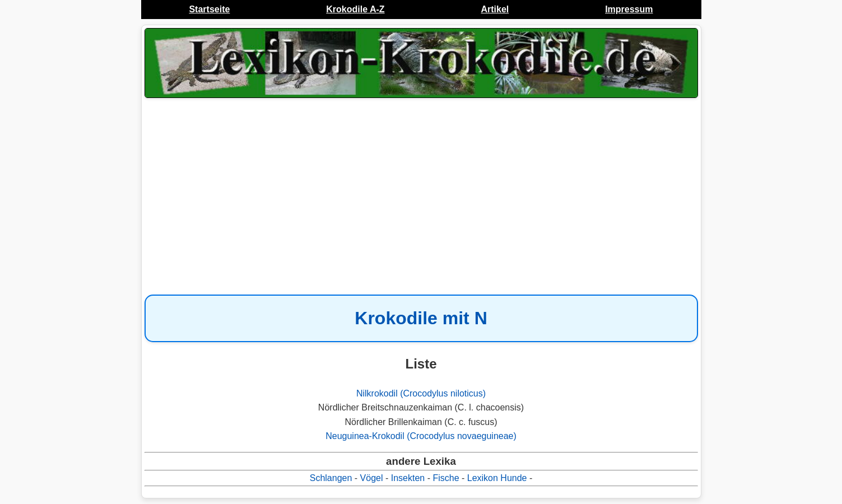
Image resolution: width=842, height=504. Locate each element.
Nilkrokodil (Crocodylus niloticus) (421, 393)
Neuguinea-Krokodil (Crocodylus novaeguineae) (421, 436)
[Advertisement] (421, 190)
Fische (446, 478)
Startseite (209, 9)
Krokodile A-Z (355, 9)
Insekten (408, 478)
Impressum (629, 9)
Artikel (495, 9)
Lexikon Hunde (497, 478)
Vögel (372, 478)
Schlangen (331, 478)
